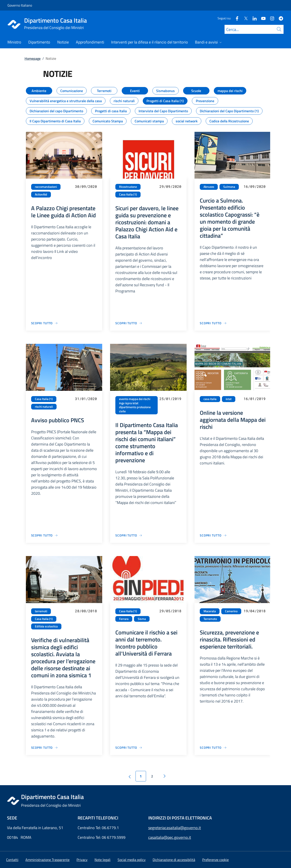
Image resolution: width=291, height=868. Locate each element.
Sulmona (229, 187)
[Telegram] (279, 18)
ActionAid (41, 194)
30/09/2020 (86, 186)
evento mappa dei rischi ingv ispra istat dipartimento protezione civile (135, 405)
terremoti (41, 611)
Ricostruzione (128, 187)
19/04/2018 (255, 611)
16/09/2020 (255, 186)
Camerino (231, 611)
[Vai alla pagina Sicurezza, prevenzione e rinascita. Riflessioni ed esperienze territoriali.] (213, 747)
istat (229, 399)
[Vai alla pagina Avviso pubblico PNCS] (45, 535)
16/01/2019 (255, 399)
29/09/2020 (170, 186)
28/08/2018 (86, 611)
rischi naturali (44, 407)
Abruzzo (209, 187)
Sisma (142, 619)
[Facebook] (235, 18)
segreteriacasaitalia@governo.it (175, 828)
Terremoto (210, 619)
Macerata (210, 611)
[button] (215, 860)
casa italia (210, 399)
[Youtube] (262, 18)
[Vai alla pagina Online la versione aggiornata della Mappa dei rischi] (213, 535)
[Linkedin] (253, 18)
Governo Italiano (20, 5)
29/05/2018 (170, 611)
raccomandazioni (46, 187)
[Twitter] (244, 18)
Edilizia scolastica (46, 626)
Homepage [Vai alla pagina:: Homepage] (33, 58)
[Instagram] (270, 18)
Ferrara (124, 619)
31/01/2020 (86, 399)
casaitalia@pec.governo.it (170, 837)
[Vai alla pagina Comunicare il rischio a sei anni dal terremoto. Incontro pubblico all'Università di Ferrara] (129, 747)
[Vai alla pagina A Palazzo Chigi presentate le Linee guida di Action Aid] (45, 323)
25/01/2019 (170, 399)
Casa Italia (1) (128, 194)
